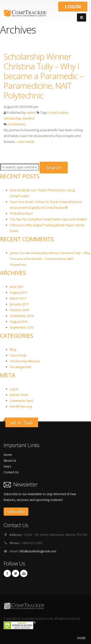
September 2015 (22, 327)
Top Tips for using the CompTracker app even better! (48, 219)
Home (8, 455)
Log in (14, 389)
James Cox (17, 253)
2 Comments (17, 124)
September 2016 (22, 316)
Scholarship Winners (25, 361)
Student (28, 118)
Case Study (18, 355)
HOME (81, 638)
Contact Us (11, 472)
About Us (10, 460)
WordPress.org (21, 406)
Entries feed (19, 395)
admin (31, 113)
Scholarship (12, 118)
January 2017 (19, 304)
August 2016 (19, 322)
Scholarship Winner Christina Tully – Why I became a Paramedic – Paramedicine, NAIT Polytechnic (44, 76)
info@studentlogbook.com (38, 551)
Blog (13, 349)
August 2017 (19, 292)
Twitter (16, 573)
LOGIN (73, 6)
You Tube (24, 573)
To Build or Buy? (21, 213)
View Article (26, 142)
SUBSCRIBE (16, 511)
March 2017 (18, 298)
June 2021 (17, 287)
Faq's (7, 466)
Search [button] (54, 167)
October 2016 (19, 310)
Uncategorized (21, 367)
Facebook (7, 573)
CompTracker (58, 113)
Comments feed (21, 401)
